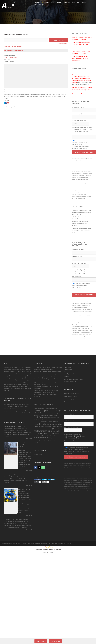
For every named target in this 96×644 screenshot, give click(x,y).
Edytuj (9, 46)
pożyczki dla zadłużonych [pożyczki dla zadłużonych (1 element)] (53, 426)
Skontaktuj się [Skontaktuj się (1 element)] (45, 436)
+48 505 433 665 (68, 369)
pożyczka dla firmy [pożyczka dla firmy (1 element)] (37, 422)
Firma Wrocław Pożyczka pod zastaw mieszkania (16, 519)
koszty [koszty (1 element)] (49, 413)
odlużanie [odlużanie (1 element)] (54, 420)
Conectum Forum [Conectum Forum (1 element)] (54, 409)
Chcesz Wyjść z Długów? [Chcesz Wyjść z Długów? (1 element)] (40, 409)
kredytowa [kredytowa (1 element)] (53, 413)
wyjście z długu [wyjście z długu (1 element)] (47, 440)
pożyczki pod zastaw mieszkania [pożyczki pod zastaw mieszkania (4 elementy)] (48, 430)
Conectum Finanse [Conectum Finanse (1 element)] (47, 409)
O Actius (37, 3)
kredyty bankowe (42, 543)
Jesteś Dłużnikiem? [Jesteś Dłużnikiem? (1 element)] (44, 413)
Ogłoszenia (67, 3)
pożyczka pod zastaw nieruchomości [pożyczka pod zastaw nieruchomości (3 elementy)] (46, 423)
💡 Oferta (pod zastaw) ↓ (48, 3)
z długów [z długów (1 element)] (40, 442)
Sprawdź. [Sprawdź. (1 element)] (49, 436)
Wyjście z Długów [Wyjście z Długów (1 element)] (53, 440)
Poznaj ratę (41, 641)
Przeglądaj (14, 46)
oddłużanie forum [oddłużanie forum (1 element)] (47, 418)
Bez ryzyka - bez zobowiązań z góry (81, 94)
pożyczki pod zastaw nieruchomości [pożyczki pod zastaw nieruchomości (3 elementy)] (47, 432)
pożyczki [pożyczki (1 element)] (38, 426)
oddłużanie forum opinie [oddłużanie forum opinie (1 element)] (54, 418)
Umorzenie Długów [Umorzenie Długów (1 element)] (37, 440)
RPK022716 (37, 396)
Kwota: (5, 62)
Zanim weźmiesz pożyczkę (71, 396)
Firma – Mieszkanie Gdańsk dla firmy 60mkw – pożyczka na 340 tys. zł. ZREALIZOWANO (81, 58)
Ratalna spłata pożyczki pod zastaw (73, 399)
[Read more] (29, 439)
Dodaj (5, 46)
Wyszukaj (20, 46)
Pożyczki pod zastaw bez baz (71, 393)
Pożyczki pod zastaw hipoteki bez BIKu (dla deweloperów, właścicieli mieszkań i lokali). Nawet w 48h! (82, 212)
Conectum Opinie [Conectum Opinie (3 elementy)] (41, 411)
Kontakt (59, 3)
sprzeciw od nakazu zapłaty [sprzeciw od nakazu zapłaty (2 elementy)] (43, 438)
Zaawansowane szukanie (63, 43)
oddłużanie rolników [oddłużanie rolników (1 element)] (48, 420)
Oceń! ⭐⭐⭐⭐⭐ (48, 547)
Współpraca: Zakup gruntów (71, 402)
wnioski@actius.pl (69, 374)
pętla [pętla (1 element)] (39, 436)
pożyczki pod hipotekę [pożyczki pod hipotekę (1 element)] (45, 429)
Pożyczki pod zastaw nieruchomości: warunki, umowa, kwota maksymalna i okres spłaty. (81, 223)
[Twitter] (39, 468)
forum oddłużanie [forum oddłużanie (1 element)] (52, 411)
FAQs (73, 3)
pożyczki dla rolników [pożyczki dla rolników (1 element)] (44, 426)
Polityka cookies (38, 454)
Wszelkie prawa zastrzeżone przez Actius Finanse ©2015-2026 (17, 543)
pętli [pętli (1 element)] (41, 436)
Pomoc (84, 3)
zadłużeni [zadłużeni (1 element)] (58, 440)
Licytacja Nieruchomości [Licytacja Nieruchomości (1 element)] (42, 415)
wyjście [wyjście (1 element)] (42, 440)
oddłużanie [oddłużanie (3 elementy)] (39, 417)
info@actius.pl (68, 372)
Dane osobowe (68, 543)
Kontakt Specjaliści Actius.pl (10, 57)
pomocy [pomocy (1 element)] (57, 420)
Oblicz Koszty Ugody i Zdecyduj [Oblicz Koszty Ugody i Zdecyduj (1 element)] (52, 415)
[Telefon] (43, 468)
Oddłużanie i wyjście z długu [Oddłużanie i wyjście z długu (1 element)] (39, 420)
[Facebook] (36, 468)
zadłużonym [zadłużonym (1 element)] (36, 442)
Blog (78, 3)
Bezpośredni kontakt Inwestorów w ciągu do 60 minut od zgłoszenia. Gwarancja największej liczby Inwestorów (82, 89)
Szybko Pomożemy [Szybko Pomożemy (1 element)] (55, 438)
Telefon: (6, 59)
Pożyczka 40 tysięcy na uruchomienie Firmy (15, 426)
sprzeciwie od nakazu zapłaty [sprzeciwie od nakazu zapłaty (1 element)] (56, 436)
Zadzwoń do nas (55, 641)
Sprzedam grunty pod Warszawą (12, 475)
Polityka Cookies (59, 543)
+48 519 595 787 (39, 5)
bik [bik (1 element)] (35, 409)
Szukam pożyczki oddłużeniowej (14, 51)
